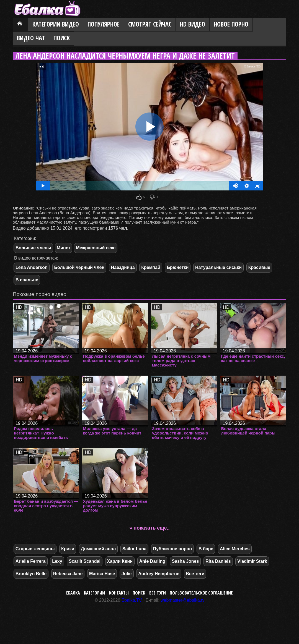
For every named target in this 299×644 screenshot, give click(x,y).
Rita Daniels (218, 561)
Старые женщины (35, 549)
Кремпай (151, 267)
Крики (68, 549)
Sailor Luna (134, 549)
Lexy (57, 561)
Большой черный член (79, 267)
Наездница (123, 267)
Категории (94, 593)
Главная (20, 25)
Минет (64, 248)
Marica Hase (102, 574)
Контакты (119, 593)
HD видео (193, 24)
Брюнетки (178, 267)
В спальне (27, 280)
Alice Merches (235, 549)
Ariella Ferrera (31, 561)
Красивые (259, 267)
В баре (206, 549)
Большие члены (33, 248)
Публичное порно (173, 549)
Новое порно (231, 24)
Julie (127, 574)
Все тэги (158, 593)
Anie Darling (152, 561)
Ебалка (73, 593)
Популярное (104, 24)
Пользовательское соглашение (201, 593)
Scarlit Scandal (85, 561)
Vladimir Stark (252, 561)
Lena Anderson (32, 267)
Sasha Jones (185, 561)
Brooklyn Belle (31, 574)
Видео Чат (31, 38)
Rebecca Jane (68, 574)
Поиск (62, 38)
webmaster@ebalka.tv (183, 600)
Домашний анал (98, 549)
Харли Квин (120, 561)
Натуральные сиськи (218, 267)
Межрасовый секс (96, 248)
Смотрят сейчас (150, 24)
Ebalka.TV (132, 600)
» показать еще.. (150, 528)
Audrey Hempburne (159, 574)
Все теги (195, 574)
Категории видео (56, 24)
